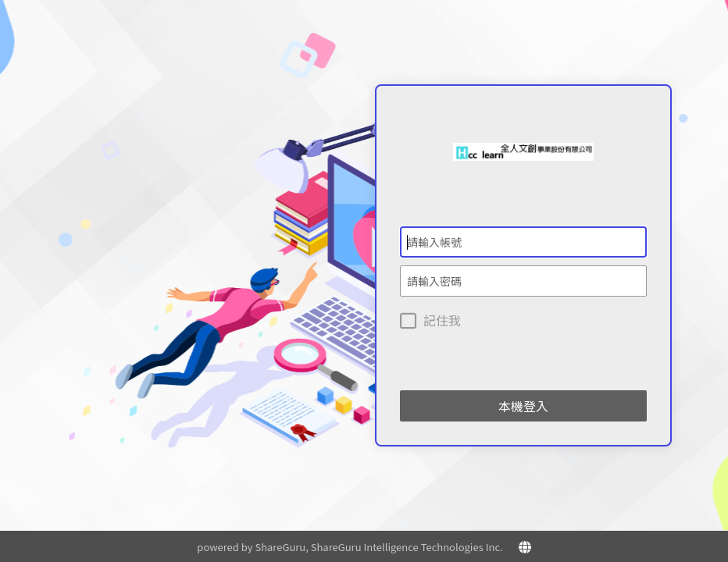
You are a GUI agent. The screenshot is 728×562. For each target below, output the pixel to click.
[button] (525, 546)
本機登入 (523, 406)
